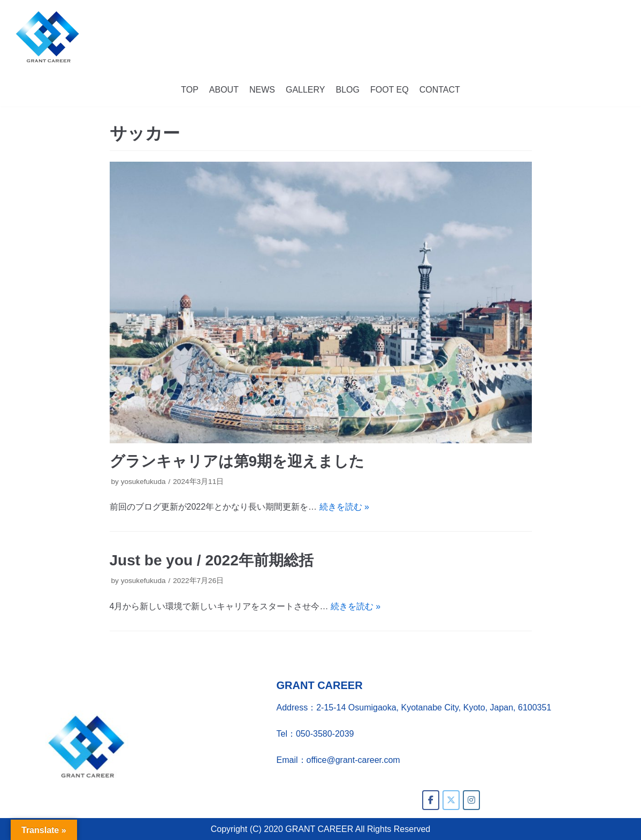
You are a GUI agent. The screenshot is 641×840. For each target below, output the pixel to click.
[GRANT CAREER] (48, 37)
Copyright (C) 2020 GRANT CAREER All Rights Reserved (321, 829)
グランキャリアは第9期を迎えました (237, 461)
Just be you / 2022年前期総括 (212, 560)
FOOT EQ (390, 90)
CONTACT (440, 90)
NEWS (262, 90)
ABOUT (224, 90)
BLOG (347, 90)
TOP (190, 90)
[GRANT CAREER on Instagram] (471, 800)
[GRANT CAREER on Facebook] (431, 800)
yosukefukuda (143, 482)
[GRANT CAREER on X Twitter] (451, 800)
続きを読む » (344, 507)
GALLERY (306, 90)
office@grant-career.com (353, 760)
